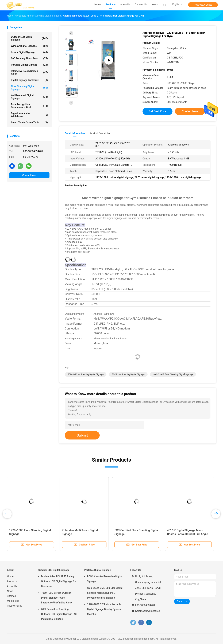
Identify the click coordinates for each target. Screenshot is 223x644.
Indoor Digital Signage (29, 52)
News (10, 591)
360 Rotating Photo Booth (29, 58)
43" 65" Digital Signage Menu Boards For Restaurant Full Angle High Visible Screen (188, 534)
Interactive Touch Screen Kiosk (29, 72)
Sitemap (11, 596)
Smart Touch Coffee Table (29, 123)
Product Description (100, 133)
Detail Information (75, 133)
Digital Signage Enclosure (29, 80)
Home (10, 576)
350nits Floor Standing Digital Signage (86, 374)
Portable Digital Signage (29, 65)
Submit (82, 435)
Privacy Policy (14, 606)
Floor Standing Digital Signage (29, 88)
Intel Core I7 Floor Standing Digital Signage (173, 374)
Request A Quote (203, 5)
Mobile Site (13, 601)
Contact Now (29, 175)
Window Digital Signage (29, 46)
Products (12, 581)
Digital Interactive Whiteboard (29, 115)
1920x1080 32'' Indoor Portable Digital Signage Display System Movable (104, 609)
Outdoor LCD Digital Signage (29, 38)
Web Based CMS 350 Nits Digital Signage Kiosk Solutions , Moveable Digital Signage (105, 593)
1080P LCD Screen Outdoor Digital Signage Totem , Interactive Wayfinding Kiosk (57, 598)
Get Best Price (157, 111)
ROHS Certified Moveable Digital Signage (105, 579)
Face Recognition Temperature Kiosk (29, 106)
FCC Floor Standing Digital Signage (128, 374)
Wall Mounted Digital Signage (29, 97)
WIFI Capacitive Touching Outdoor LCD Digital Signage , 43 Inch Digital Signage (59, 614)
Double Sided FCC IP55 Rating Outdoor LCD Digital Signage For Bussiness (59, 581)
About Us (12, 586)
